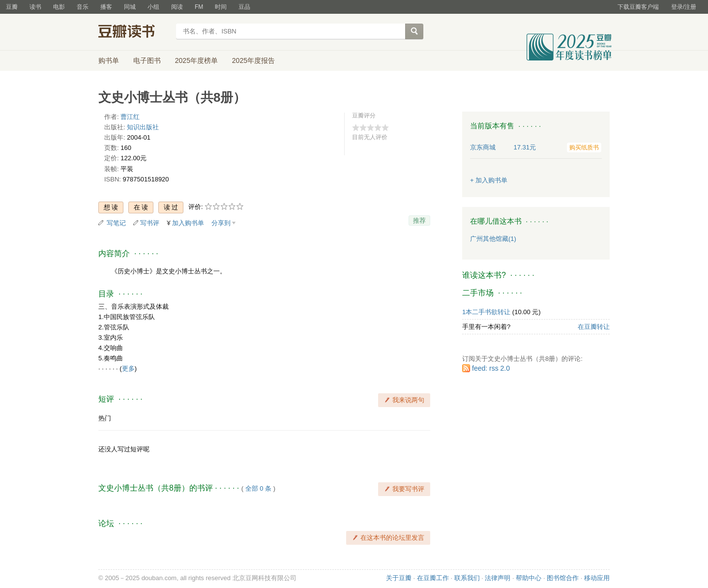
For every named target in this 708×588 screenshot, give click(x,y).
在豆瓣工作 (433, 578)
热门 (105, 418)
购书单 (109, 60)
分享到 (221, 223)
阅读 (177, 7)
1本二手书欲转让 (486, 312)
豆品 (244, 7)
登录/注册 (684, 7)
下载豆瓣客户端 (638, 7)
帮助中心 (529, 578)
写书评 (150, 223)
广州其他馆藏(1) (493, 239)
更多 (128, 368)
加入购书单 (188, 223)
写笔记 (116, 223)
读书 (35, 7)
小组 (153, 7)
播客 (106, 7)
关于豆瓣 (399, 578)
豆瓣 (12, 7)
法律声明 (498, 578)
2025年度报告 (253, 60)
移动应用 (597, 578)
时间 (221, 7)
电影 (59, 7)
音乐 (83, 7)
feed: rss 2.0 (491, 368)
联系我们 (467, 578)
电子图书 (147, 60)
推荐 (419, 220)
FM (199, 7)
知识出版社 (143, 127)
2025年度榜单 (196, 60)
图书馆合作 (563, 578)
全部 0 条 (258, 488)
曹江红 (130, 117)
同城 (130, 7)
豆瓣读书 (134, 32)
